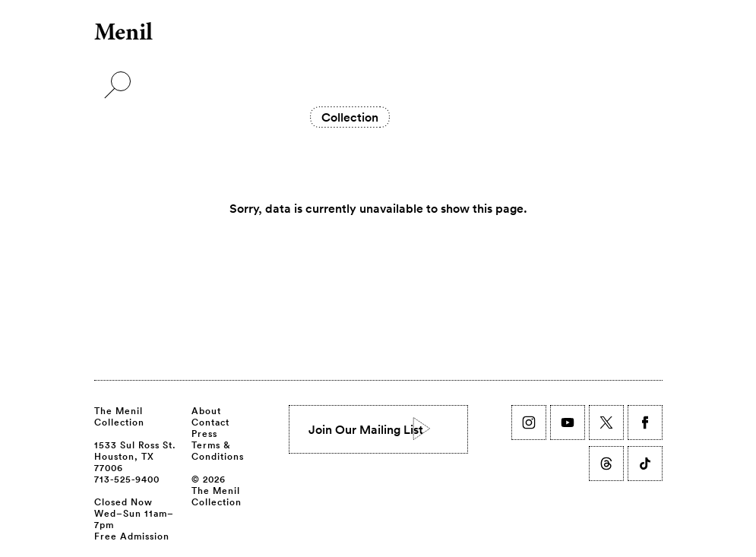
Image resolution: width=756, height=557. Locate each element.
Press (204, 433)
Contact (210, 422)
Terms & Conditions (218, 450)
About (206, 410)
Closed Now (123, 502)
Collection (350, 117)
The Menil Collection (119, 416)
